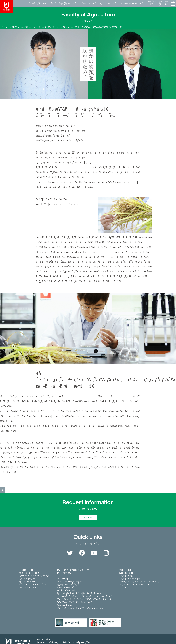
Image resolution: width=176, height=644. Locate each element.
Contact (151, 3)
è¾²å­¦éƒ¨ (13, 27)
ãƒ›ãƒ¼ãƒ (3, 27)
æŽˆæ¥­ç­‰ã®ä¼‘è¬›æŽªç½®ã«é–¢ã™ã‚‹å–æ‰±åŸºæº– (85, 596)
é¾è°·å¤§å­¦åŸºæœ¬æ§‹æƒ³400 (73, 570)
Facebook (82, 553)
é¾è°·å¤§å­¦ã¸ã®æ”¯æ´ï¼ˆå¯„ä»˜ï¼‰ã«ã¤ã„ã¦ (85, 599)
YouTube (94, 553)
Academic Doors (64, 605)
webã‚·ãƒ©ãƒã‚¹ (65, 588)
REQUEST (88, 518)
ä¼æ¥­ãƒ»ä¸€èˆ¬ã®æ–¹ (131, 3)
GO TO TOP (3, 490)
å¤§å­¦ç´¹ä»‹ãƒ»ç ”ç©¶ (29, 573)
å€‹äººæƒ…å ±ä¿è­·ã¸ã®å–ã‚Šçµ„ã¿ (138, 582)
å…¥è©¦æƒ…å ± (25, 570)
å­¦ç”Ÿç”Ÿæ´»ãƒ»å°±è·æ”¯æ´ (33, 585)
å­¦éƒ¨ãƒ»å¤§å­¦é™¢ (26, 582)
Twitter (70, 553)
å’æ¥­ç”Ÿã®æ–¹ (88, 3)
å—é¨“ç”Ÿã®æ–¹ (38, 3)
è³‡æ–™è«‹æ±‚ (125, 570)
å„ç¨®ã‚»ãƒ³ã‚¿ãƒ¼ (27, 579)
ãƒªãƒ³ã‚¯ (123, 588)
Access (160, 3)
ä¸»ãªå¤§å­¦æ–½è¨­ (27, 588)
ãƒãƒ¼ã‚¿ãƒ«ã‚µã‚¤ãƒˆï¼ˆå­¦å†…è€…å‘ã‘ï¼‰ (79, 593)
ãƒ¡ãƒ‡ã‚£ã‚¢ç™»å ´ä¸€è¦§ (69, 585)
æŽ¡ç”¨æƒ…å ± (126, 573)
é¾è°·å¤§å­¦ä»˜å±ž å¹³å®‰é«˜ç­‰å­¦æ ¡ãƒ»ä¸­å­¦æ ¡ (80, 608)
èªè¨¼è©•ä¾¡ (64, 573)
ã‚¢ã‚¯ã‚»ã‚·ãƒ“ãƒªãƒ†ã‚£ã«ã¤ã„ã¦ (137, 585)
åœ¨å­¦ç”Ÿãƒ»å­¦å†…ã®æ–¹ (63, 3)
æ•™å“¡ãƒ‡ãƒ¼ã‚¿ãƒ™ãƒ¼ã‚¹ (70, 582)
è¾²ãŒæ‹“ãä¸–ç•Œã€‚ (54, 27)
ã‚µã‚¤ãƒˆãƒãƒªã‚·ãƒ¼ (129, 579)
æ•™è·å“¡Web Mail (66, 591)
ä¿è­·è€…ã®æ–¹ (108, 3)
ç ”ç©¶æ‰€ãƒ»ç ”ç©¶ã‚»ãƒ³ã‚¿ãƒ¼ (35, 576)
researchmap (63, 579)
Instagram (106, 553)
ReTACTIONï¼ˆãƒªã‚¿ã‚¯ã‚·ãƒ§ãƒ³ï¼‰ (75, 602)
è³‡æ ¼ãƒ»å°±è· (29, 27)
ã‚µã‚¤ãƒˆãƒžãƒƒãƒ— (128, 576)
